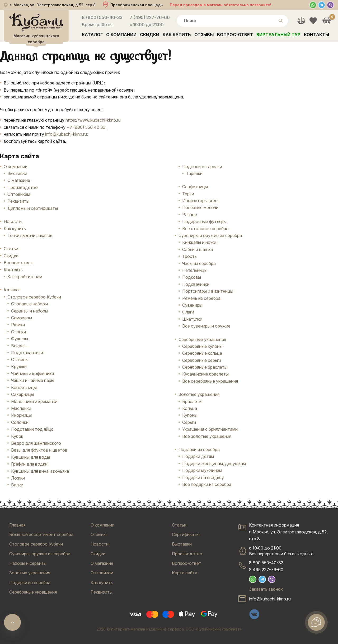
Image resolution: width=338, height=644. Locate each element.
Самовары (22, 318)
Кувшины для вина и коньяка (40, 471)
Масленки (21, 408)
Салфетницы (195, 187)
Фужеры (20, 339)
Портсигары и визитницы (208, 291)
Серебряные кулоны (202, 346)
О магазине (19, 180)
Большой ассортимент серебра (41, 534)
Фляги (188, 312)
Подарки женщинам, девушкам (214, 463)
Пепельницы (195, 270)
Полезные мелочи (200, 207)
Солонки (20, 422)
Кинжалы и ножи (199, 242)
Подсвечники (196, 284)
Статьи (11, 249)
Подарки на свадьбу (203, 477)
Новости (13, 221)
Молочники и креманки (34, 401)
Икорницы (21, 415)
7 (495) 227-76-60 (150, 17)
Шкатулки (192, 319)
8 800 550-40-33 (266, 563)
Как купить (177, 35)
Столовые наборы (29, 304)
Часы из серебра (199, 263)
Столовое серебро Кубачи (34, 297)
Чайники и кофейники (32, 373)
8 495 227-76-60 (266, 570)
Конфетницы (24, 387)
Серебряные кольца (202, 353)
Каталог (92, 35)
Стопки (18, 332)
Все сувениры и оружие (206, 326)
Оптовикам (19, 194)
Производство (23, 187)
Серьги (189, 422)
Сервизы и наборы (30, 311)
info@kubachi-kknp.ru (66, 134)
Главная (17, 525)
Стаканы (20, 359)
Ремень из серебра (201, 298)
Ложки (18, 478)
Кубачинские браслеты (205, 374)
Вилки (17, 485)
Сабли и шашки (198, 249)
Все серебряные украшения (210, 381)
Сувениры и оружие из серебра (210, 235)
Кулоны (190, 415)
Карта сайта (185, 573)
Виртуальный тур (278, 35)
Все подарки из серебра (207, 484)
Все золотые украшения (207, 436)
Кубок (17, 436)
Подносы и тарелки (202, 167)
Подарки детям (198, 456)
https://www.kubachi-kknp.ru (93, 120)
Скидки (150, 35)
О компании (121, 35)
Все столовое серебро (205, 229)
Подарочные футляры (204, 221)
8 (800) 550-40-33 (102, 17)
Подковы (192, 277)
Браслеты (192, 401)
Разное (190, 215)
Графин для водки (29, 464)
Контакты (316, 35)
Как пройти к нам (25, 277)
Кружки (19, 367)
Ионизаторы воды (201, 201)
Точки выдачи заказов (30, 235)
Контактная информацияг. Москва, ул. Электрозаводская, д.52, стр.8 (288, 532)
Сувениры (192, 305)
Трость (189, 256)
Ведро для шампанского (36, 443)
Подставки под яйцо (32, 429)
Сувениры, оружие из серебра (40, 554)
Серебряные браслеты (205, 367)
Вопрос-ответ (235, 35)
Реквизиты (18, 201)
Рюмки (18, 325)
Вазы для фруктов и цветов (39, 450)
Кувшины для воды (30, 457)
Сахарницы (22, 394)
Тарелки (194, 173)
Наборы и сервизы (28, 563)
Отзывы (204, 35)
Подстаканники (27, 353)
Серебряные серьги (202, 360)
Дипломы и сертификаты (33, 208)
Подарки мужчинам (202, 470)
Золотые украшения (199, 394)
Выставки (17, 173)
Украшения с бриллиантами (210, 429)
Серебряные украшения (202, 339)
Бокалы (19, 346)
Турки (188, 194)
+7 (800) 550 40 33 (86, 127)
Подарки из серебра (199, 449)
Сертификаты (186, 534)
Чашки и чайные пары (33, 380)
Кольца (190, 408)
